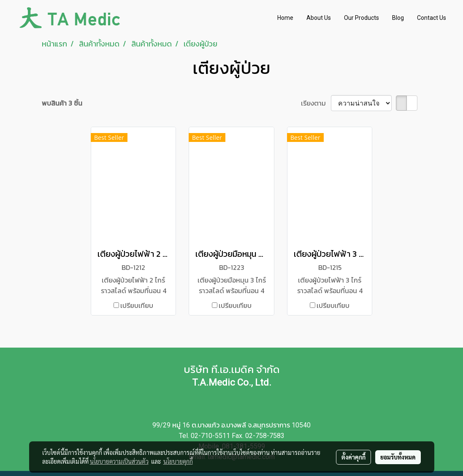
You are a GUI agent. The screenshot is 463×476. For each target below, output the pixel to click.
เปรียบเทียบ (137, 305)
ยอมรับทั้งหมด (398, 457)
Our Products (361, 18)
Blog (398, 18)
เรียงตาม (316, 103)
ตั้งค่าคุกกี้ (353, 457)
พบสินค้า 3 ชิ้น (62, 103)
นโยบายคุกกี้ (178, 461)
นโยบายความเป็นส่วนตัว (119, 461)
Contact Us (432, 18)
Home (285, 18)
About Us (319, 18)
